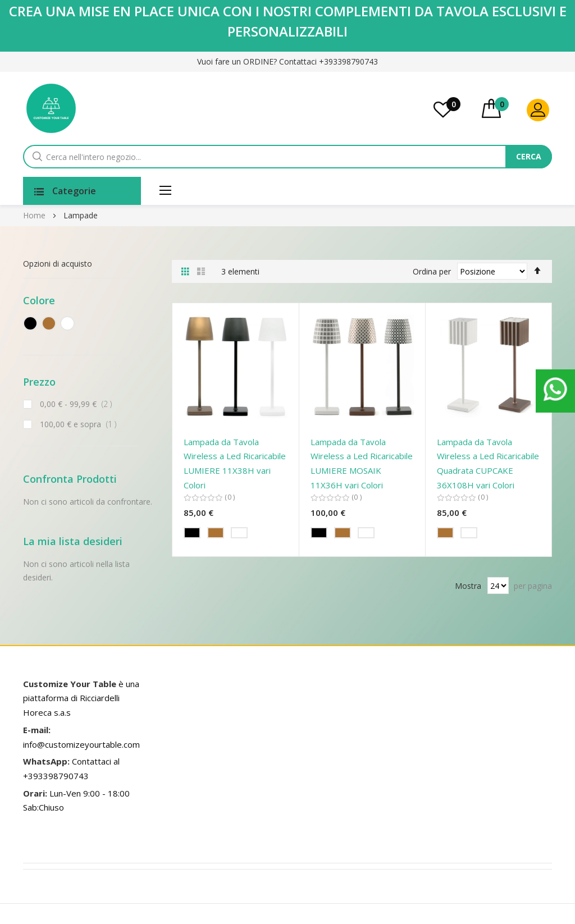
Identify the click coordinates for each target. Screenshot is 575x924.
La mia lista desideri (453, 104)
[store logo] (51, 108)
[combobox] (283, 157)
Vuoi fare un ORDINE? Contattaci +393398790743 (287, 61)
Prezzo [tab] (39, 382)
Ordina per (432, 271)
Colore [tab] (39, 300)
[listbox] (235, 534)
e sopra (80, 424)
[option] (192, 533)
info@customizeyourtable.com (81, 744)
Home (35, 215)
